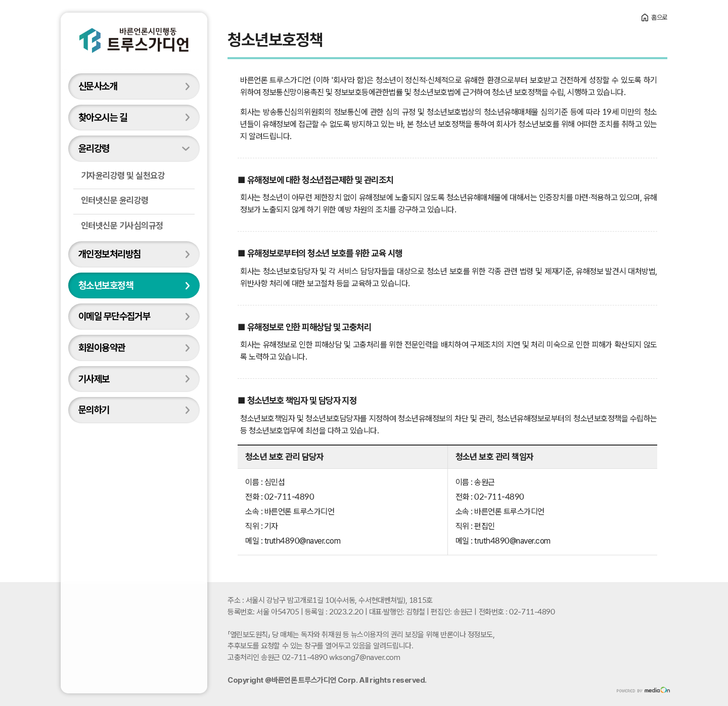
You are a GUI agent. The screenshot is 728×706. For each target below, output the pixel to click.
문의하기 (94, 410)
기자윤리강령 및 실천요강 (123, 175)
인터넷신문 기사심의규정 (122, 226)
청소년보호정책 (106, 285)
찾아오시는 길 (103, 117)
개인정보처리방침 (109, 254)
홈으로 (659, 17)
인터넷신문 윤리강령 (115, 200)
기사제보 (94, 379)
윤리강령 (94, 148)
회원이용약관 (102, 347)
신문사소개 (98, 86)
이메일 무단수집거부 (114, 316)
